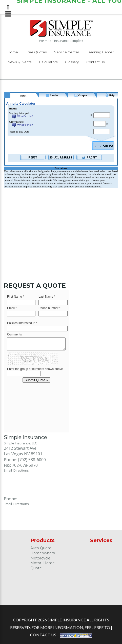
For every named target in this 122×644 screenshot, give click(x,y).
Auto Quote (41, 548)
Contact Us (95, 62)
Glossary (72, 62)
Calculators (48, 62)
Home (13, 52)
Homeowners (43, 553)
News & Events (19, 62)
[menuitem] (13, 53)
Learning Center (100, 52)
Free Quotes (36, 52)
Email (9, 470)
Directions (21, 470)
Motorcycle (40, 558)
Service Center (67, 52)
